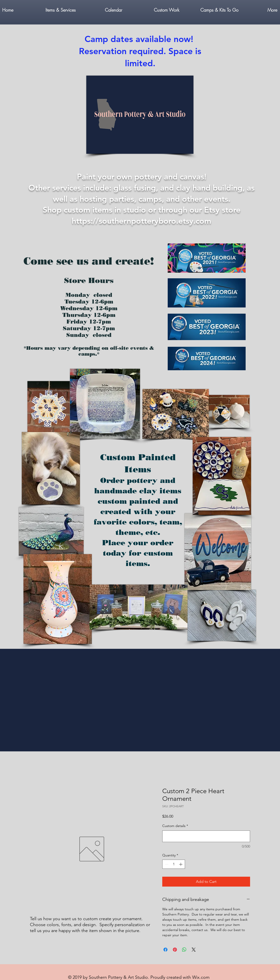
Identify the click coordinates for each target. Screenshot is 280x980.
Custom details (175, 826)
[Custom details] (206, 836)
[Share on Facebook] (165, 950)
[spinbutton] (174, 864)
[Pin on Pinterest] (175, 950)
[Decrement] (166, 864)
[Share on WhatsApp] (184, 950)
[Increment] (181, 864)
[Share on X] (194, 950)
